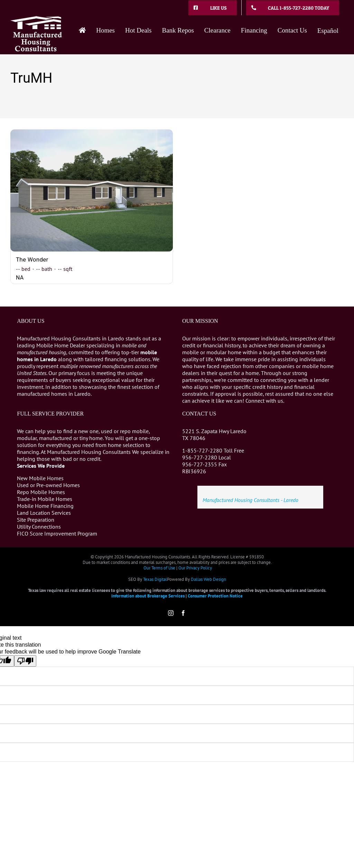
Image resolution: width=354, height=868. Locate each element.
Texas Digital (155, 579)
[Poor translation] (25, 661)
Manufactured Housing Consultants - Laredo (250, 500)
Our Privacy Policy (195, 568)
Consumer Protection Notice (215, 596)
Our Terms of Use (159, 568)
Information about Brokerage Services (148, 596)
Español (328, 31)
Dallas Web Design (208, 579)
